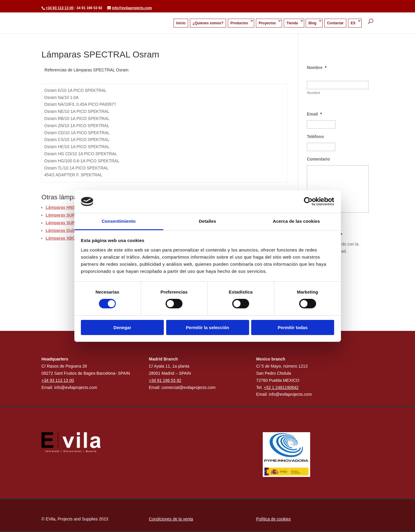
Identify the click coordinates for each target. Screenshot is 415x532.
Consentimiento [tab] (119, 221)
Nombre (317, 68)
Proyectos (267, 23)
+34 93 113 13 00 (60, 8)
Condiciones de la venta (171, 519)
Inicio (181, 23)
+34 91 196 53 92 (165, 380)
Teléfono (315, 137)
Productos (239, 23)
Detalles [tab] (207, 221)
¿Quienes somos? (208, 23)
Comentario (318, 159)
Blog (312, 23)
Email (314, 114)
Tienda (292, 23)
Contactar (335, 23)
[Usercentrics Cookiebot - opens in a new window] (308, 201)
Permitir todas (293, 327)
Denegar (122, 327)
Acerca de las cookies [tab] (296, 221)
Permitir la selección (208, 327)
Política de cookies (274, 519)
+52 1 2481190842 (281, 387)
